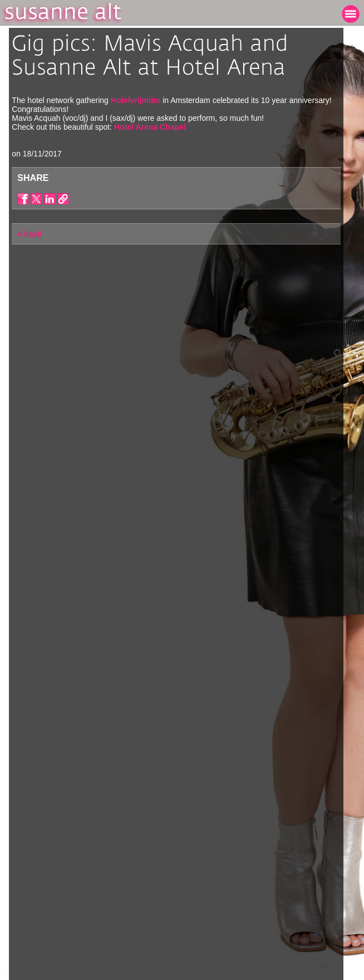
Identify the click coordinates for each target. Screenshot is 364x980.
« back (29, 234)
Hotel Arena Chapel (150, 127)
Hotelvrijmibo (136, 100)
